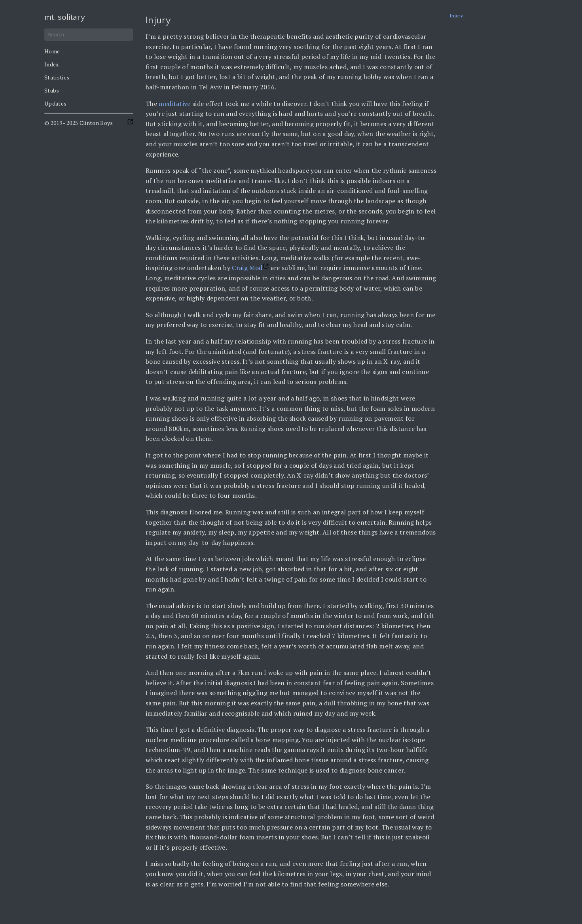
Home (52, 51)
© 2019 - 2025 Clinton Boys (79, 123)
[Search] (89, 35)
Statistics (57, 77)
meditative (174, 104)
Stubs (52, 90)
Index (52, 64)
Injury (456, 16)
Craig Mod (247, 268)
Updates (55, 103)
